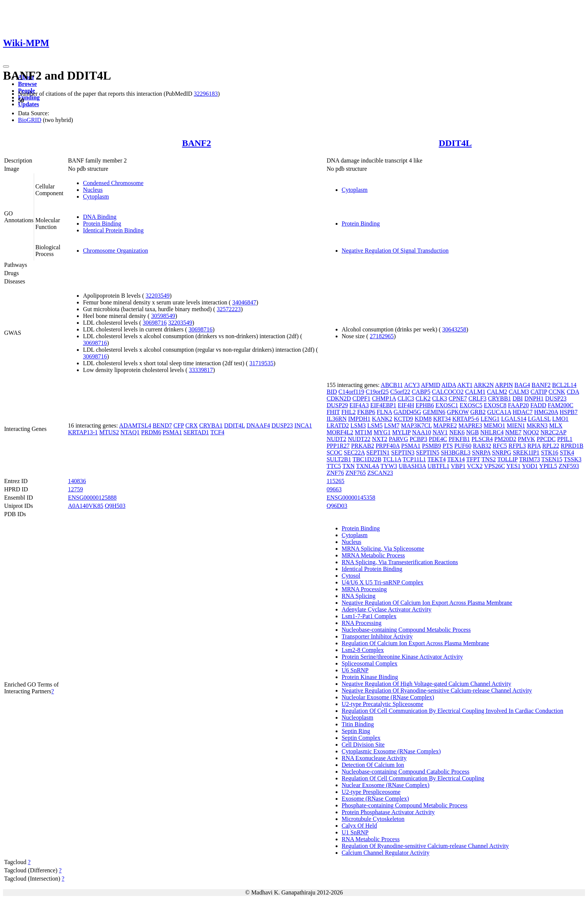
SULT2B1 (339, 459)
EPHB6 (425, 405)
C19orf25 (377, 392)
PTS (448, 446)
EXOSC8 (495, 405)
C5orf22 (400, 392)
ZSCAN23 (380, 473)
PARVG (398, 439)
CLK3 (439, 398)
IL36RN (337, 419)
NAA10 (422, 432)
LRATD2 (338, 425)
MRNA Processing (364, 589)
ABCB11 (392, 385)
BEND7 (162, 425)
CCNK (557, 392)
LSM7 (392, 425)
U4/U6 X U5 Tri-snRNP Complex (382, 582)
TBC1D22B (367, 459)
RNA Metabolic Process (371, 839)
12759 (75, 489)
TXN (349, 466)
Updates (28, 104)
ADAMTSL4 (135, 425)
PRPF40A (388, 446)
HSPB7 (568, 412)
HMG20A (546, 412)
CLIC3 (406, 398)
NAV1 (440, 432)
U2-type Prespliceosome (371, 792)
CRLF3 (477, 398)
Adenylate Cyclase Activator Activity (387, 609)
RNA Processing (361, 623)
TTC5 (334, 466)
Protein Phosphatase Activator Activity (388, 812)
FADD (538, 405)
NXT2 (380, 439)
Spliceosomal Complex (370, 663)
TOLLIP (507, 459)
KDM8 (423, 419)
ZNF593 (569, 466)
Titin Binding (358, 724)
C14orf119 (352, 392)
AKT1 (465, 385)
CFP (178, 425)
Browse (27, 84)
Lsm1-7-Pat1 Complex (369, 616)
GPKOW (458, 412)
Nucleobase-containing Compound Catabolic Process (406, 772)
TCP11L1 (415, 459)
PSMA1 (172, 432)
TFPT (473, 459)
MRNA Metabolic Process (373, 555)
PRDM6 (151, 432)
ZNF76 (335, 473)
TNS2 (489, 459)
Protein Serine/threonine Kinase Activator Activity (402, 657)
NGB (472, 432)
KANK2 (382, 419)
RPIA (534, 446)
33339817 (201, 370)
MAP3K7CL (416, 425)
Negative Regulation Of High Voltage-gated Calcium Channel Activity (426, 684)
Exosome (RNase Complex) (375, 799)
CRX (191, 425)
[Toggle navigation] (6, 66)
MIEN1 (516, 425)
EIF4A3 (359, 405)
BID (332, 392)
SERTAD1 (196, 432)
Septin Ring (356, 731)
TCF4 (217, 432)
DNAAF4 (258, 425)
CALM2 (497, 392)
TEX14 (456, 459)
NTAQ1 (130, 432)
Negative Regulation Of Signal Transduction (395, 251)
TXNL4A (368, 466)
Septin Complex (361, 738)
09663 (334, 489)
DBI (518, 398)
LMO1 (561, 419)
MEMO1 (495, 425)
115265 (335, 481)
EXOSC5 (471, 405)
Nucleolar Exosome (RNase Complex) (388, 697)
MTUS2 (109, 432)
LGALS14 (514, 419)
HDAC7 (523, 412)
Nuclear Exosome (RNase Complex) (385, 785)
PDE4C (438, 439)
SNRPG (502, 452)
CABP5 (421, 392)
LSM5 (375, 425)
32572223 (229, 309)
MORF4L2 (340, 432)
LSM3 (358, 425)
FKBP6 (366, 412)
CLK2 (423, 398)
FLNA (384, 412)
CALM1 (475, 392)
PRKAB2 (362, 446)
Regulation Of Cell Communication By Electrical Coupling (413, 778)
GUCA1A (499, 412)
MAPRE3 (470, 425)
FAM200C (561, 405)
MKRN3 (537, 425)
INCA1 (303, 425)
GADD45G (407, 412)
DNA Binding (100, 217)
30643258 (454, 329)
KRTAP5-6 (466, 419)
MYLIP (401, 432)
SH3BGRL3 (455, 452)
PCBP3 (418, 439)
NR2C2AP (553, 432)
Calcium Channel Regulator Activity (385, 853)
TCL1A (392, 459)
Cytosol (351, 576)
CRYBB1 (499, 398)
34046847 (244, 302)
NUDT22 (359, 439)
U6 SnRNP (355, 670)
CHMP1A (384, 398)
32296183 (206, 94)
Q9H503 (115, 506)
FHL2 (348, 412)
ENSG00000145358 (351, 498)
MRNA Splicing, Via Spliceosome (383, 549)
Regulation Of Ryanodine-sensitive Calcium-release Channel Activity (425, 846)
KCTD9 (403, 419)
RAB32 (482, 446)
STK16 (550, 452)
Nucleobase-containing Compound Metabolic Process (406, 630)
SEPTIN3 (403, 452)
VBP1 (458, 466)
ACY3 (412, 385)
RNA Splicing (358, 596)
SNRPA (481, 452)
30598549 (163, 316)
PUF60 (463, 446)
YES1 (513, 466)
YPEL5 (548, 466)
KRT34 (442, 419)
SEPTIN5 (427, 452)
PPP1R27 (338, 446)
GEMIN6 (434, 412)
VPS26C (495, 466)
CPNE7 (458, 398)
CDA (573, 392)
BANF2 (196, 143)
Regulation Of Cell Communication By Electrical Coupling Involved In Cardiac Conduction (452, 711)
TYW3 (389, 466)
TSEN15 (552, 459)
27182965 (382, 336)
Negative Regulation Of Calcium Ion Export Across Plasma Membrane (427, 603)
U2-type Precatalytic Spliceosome (382, 704)
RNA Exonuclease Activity (374, 758)
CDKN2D (339, 398)
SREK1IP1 (526, 452)
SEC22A (354, 452)
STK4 (567, 452)
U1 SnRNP (355, 832)
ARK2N (484, 385)
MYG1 (382, 432)
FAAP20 (519, 405)
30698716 (155, 323)
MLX (556, 425)
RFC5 (500, 446)
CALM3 (519, 392)
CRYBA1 (211, 425)
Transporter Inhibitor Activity (377, 636)
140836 (77, 481)
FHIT (333, 412)
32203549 (157, 296)
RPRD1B (572, 446)
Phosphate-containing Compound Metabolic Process (405, 805)
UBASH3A (412, 466)
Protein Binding (102, 224)
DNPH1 (534, 398)
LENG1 (490, 419)
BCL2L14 (564, 385)
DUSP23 (282, 425)
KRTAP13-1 (83, 432)
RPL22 (551, 446)
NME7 (513, 432)
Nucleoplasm (357, 717)
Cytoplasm (96, 196)
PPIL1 (565, 439)
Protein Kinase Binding (370, 677)
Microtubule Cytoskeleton (373, 819)
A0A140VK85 (85, 506)
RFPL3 (517, 446)
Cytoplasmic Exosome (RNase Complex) (391, 751)
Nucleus (93, 190)
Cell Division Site (363, 745)
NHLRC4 (492, 432)
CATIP (539, 392)
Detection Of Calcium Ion (373, 765)
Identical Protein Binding (113, 230)
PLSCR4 (482, 439)
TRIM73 (529, 459)
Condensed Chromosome (113, 183)
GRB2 (478, 412)
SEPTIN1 (378, 452)
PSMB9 (431, 446)
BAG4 (522, 385)
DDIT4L (455, 143)
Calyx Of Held (359, 826)
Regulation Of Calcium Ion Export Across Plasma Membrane (415, 643)
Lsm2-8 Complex (363, 650)
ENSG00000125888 (92, 498)
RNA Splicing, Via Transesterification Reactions (400, 562)
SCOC (334, 452)
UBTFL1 (439, 466)
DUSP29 (337, 405)
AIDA (449, 385)
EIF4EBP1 (383, 405)
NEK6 (457, 432)
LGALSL (539, 419)
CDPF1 (361, 398)
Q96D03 (337, 506)
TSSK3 (572, 459)
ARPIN (504, 385)
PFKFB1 (459, 439)
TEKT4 (437, 459)
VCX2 (475, 466)
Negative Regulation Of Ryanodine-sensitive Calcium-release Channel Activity (437, 690)
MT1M (363, 432)
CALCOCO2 (448, 392)
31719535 (261, 363)
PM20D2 (505, 439)
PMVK (526, 439)
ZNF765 (355, 473)
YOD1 (530, 466)
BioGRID (30, 120)
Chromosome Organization (115, 251)
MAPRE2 (445, 425)
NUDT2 (336, 439)
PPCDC (546, 439)
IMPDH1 (359, 419)
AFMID (430, 385)
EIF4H (406, 405)
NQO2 (531, 432)
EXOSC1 (447, 405)
